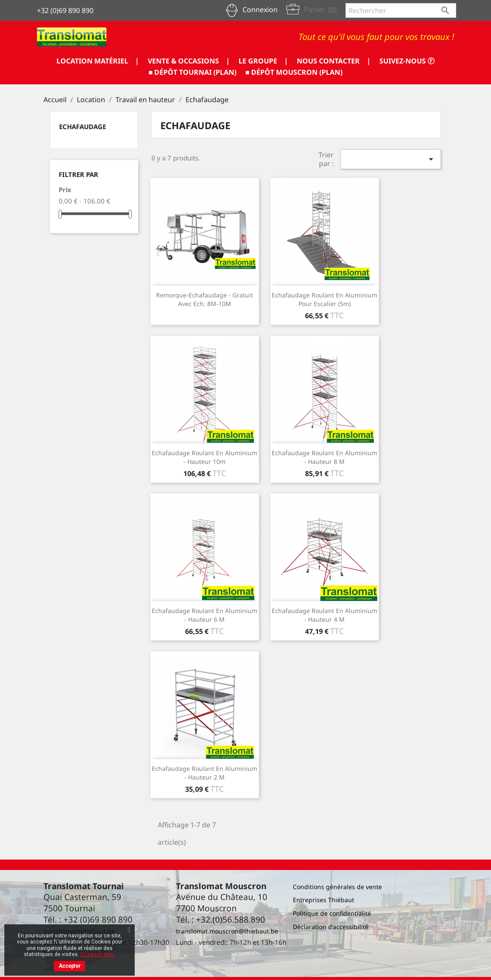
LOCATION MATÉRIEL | (98, 61)
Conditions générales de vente (337, 887)
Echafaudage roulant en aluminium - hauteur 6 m (204, 615)
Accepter (70, 966)
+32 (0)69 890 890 (65, 10)
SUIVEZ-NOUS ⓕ (407, 61)
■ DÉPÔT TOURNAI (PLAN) (193, 72)
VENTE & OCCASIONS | (189, 61)
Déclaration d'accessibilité (331, 927)
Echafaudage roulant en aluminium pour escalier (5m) (324, 299)
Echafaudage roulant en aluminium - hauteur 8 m (324, 457)
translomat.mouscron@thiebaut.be (227, 931)
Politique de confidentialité (332, 913)
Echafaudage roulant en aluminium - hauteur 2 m (204, 773)
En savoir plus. (98, 954)
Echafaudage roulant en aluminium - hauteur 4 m (324, 615)
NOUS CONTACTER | (334, 61)
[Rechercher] (401, 10)
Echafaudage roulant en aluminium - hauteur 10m (204, 457)
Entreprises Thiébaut (323, 900)
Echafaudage (83, 127)
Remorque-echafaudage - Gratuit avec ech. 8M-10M (204, 299)
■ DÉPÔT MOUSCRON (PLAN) (294, 72)
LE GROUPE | (263, 61)
